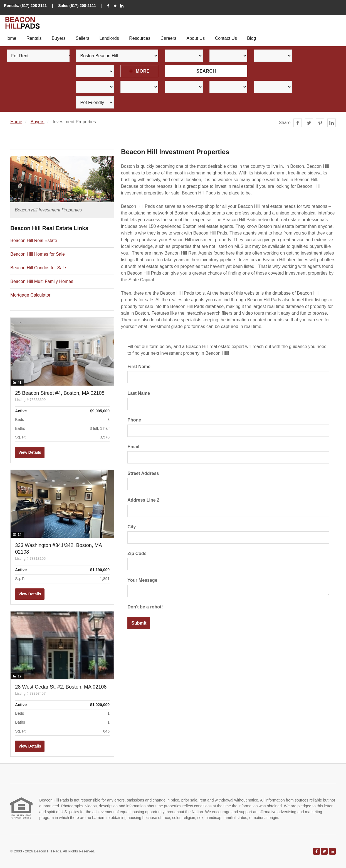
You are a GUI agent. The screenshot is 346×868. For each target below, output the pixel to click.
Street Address (143, 473)
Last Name (139, 393)
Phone (134, 420)
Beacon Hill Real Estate (34, 241)
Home (10, 38)
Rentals (34, 38)
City (132, 527)
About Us (196, 38)
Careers (168, 38)
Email (133, 447)
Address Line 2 (143, 500)
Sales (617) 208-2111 (77, 6)
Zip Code (137, 553)
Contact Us (226, 38)
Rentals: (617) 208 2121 (25, 6)
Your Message (142, 580)
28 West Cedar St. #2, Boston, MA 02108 (61, 687)
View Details (30, 452)
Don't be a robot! (145, 607)
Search (206, 71)
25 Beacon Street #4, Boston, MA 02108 (60, 393)
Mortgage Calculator (30, 295)
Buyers (59, 38)
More (139, 71)
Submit (139, 623)
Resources (140, 38)
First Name (139, 367)
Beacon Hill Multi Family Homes (42, 281)
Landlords (109, 38)
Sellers (82, 38)
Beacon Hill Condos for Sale (38, 268)
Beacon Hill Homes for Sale (38, 254)
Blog (251, 38)
